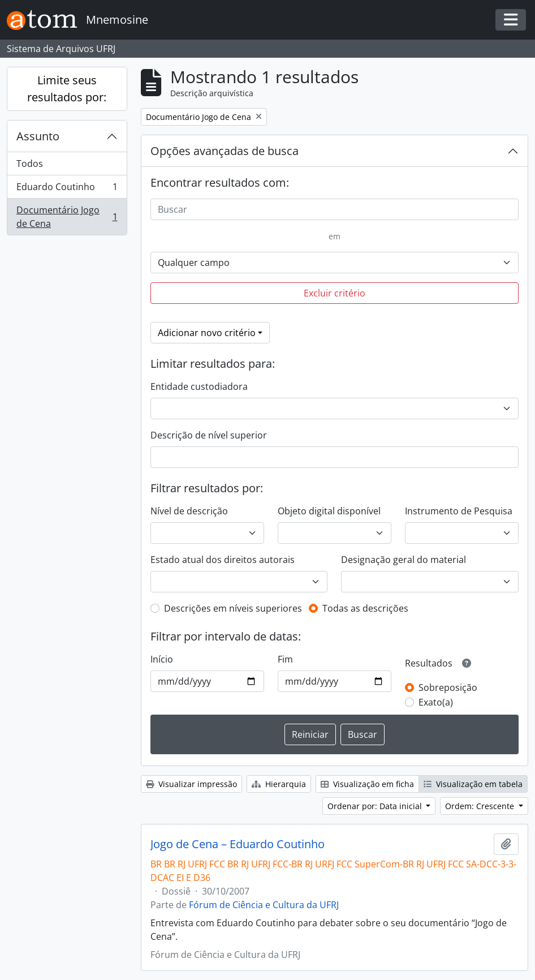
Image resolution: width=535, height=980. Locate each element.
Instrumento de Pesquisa (459, 511)
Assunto (38, 136)
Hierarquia (279, 784)
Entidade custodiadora (199, 386)
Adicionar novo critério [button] (207, 333)
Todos (30, 164)
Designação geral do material (404, 560)
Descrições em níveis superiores (233, 608)
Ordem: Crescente (481, 806)
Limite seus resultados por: (67, 89)
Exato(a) (436, 702)
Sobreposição (448, 687)
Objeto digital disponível (329, 511)
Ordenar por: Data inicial (376, 806)
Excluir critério (335, 293)
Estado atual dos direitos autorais (223, 560)
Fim (285, 659)
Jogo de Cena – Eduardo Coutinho (238, 844)
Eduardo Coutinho (67, 189)
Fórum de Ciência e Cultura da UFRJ (264, 905)
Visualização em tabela (473, 784)
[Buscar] (335, 209)
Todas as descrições (365, 608)
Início (162, 659)
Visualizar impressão (191, 784)
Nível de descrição (189, 511)
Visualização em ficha (367, 784)
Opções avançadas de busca (225, 151)
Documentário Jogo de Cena (67, 217)
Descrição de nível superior (209, 435)
